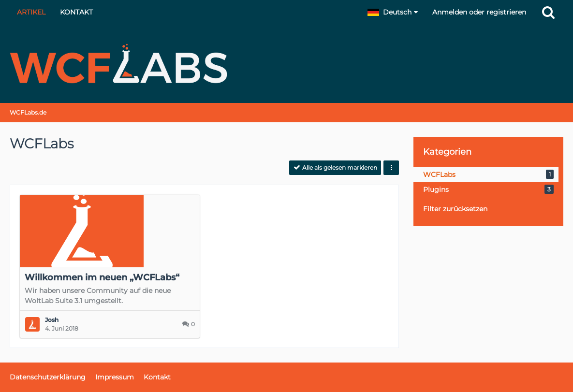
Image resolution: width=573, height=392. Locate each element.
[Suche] (548, 12)
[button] (393, 12)
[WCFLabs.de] (286, 64)
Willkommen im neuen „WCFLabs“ (102, 277)
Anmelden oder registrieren (479, 12)
